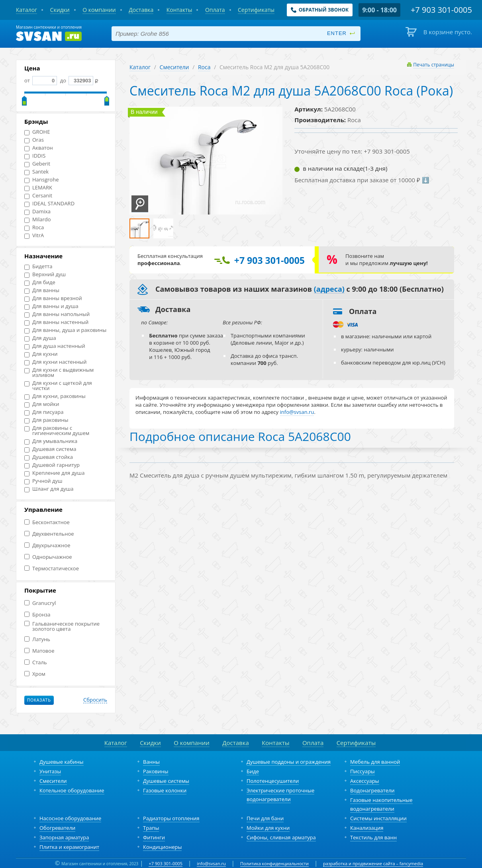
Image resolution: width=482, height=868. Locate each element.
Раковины (156, 771)
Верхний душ (45, 274)
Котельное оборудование (72, 790)
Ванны (151, 762)
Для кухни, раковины (55, 396)
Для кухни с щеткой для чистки (58, 386)
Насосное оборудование (70, 818)
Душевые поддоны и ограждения (289, 762)
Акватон (39, 148)
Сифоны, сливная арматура (281, 837)
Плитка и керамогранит (69, 847)
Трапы (151, 828)
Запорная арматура (64, 837)
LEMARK (38, 188)
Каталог (140, 67)
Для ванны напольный (57, 314)
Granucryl (40, 603)
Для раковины (46, 420)
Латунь (37, 639)
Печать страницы (434, 65)
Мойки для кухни (268, 828)
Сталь (36, 662)
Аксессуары (365, 781)
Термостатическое (52, 569)
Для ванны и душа (51, 306)
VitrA (34, 235)
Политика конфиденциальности (274, 863)
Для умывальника (51, 441)
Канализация (367, 828)
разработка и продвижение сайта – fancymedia (373, 863)
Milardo (38, 219)
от (41, 80)
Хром (35, 674)
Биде (253, 771)
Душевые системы (166, 781)
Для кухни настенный (56, 362)
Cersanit (38, 196)
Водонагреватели (372, 790)
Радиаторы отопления (171, 818)
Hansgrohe (41, 180)
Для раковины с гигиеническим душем (57, 431)
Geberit (37, 164)
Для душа (40, 338)
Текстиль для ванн (373, 837)
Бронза (37, 615)
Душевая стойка (49, 457)
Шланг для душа (49, 489)
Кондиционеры (162, 847)
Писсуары (362, 771)
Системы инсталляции (378, 818)
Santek (36, 172)
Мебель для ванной (375, 762)
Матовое (39, 651)
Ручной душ (43, 481)
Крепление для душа (54, 473)
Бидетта (38, 266)
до (76, 80)
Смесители (174, 67)
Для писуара (44, 412)
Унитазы (50, 771)
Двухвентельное (49, 534)
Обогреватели (57, 828)
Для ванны (42, 290)
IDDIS (35, 156)
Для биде (40, 282)
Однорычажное (48, 557)
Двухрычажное (47, 545)
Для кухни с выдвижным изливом (59, 373)
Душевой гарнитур (52, 465)
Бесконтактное (47, 522)
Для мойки (42, 404)
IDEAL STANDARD (49, 204)
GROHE (37, 132)
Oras (34, 140)
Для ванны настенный (56, 322)
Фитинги (154, 837)
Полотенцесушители (273, 781)
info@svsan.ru (211, 863)
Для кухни (41, 354)
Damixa (37, 212)
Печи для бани (265, 818)
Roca (34, 227)
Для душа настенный (55, 346)
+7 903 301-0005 (166, 863)
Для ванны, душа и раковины (65, 330)
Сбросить (95, 700)
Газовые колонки (165, 790)
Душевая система (50, 449)
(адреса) (329, 289)
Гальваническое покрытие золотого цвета (62, 626)
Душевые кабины (62, 762)
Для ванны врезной (53, 298)
